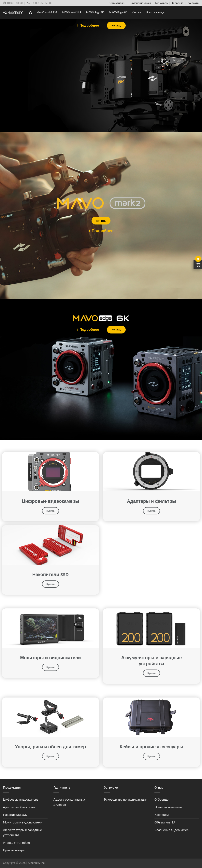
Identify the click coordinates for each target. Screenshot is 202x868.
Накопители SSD (15, 814)
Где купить (161, 3)
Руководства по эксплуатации (126, 799)
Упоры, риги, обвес (17, 842)
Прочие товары (14, 850)
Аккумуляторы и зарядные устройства (22, 832)
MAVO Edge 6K (95, 12)
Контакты (193, 3)
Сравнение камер (141, 3)
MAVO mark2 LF (72, 12)
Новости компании (168, 807)
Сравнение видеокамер (172, 830)
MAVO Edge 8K (118, 12)
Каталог (137, 12)
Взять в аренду (155, 12)
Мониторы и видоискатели (23, 822)
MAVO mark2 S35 (47, 12)
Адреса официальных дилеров (69, 802)
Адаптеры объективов (19, 807)
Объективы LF (118, 3)
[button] (88, 26)
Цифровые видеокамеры (21, 799)
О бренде (178, 3)
